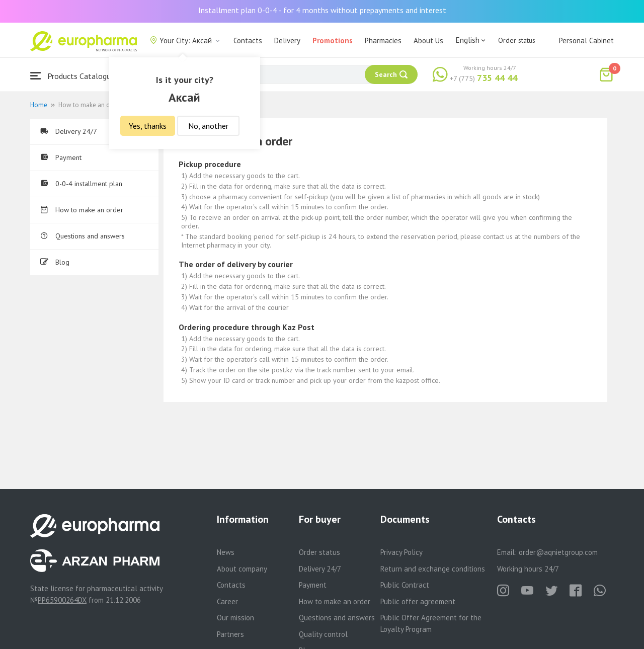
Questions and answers (83, 236)
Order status (517, 40)
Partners (230, 634)
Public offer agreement (418, 601)
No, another (208, 126)
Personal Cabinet (586, 40)
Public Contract (405, 585)
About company (242, 569)
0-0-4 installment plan (81, 184)
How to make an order (82, 210)
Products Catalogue (72, 76)
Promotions (333, 40)
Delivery (287, 40)
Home (39, 105)
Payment (61, 157)
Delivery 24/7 (69, 131)
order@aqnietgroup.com (558, 552)
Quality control (323, 634)
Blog (55, 262)
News (226, 552)
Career (227, 601)
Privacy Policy (401, 552)
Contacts (248, 40)
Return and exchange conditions (433, 569)
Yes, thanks (148, 126)
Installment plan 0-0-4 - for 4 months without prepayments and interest (322, 10)
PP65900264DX (62, 600)
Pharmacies (383, 40)
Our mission (235, 618)
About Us (428, 40)
